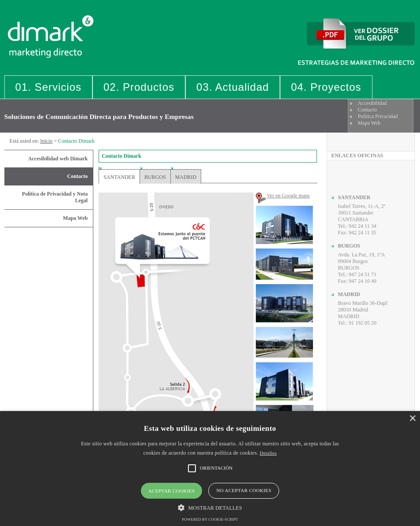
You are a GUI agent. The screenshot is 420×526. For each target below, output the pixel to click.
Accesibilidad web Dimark (58, 159)
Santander (119, 177)
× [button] (412, 419)
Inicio (46, 141)
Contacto (367, 110)
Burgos (155, 177)
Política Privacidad (378, 116)
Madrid (186, 177)
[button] (210, 507)
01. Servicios (48, 87)
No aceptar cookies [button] (244, 490)
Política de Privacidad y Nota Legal (55, 197)
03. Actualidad (233, 87)
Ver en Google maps (288, 196)
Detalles (268, 453)
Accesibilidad (372, 103)
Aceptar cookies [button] (172, 491)
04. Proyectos (326, 87)
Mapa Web (369, 123)
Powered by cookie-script (210, 519)
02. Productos (139, 87)
